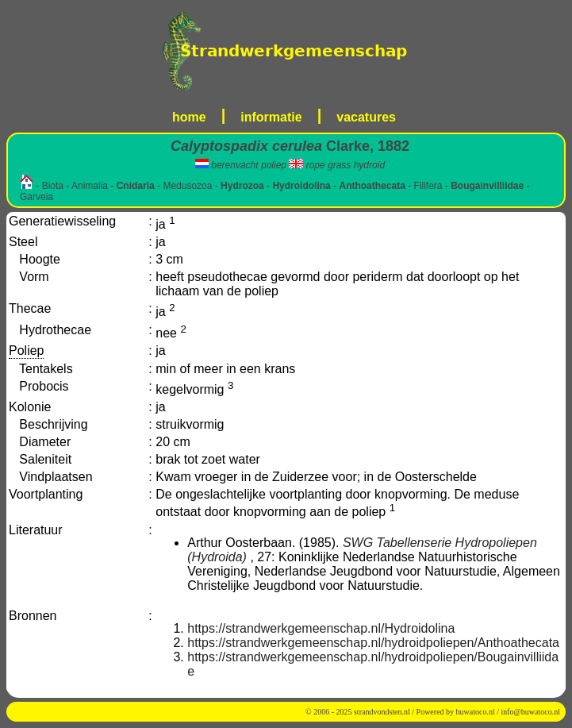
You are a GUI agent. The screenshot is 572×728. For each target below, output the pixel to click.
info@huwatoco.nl (531, 712)
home (189, 117)
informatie (271, 117)
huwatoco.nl (476, 712)
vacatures (366, 117)
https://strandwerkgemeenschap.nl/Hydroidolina (321, 628)
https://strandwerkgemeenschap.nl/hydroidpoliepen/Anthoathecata (373, 643)
